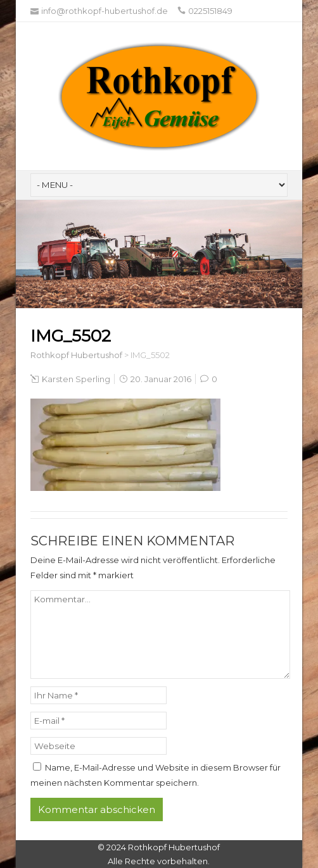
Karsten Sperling (76, 379)
